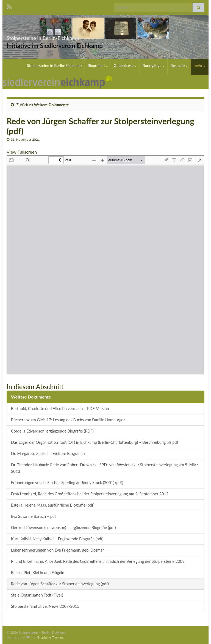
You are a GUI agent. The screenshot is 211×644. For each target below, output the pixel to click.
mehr (200, 65)
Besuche (179, 65)
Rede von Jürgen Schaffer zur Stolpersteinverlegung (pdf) (60, 584)
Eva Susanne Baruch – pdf (34, 516)
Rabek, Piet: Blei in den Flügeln (38, 573)
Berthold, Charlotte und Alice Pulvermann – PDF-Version (60, 409)
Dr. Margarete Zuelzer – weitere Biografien (48, 454)
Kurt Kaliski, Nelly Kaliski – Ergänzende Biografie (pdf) (57, 539)
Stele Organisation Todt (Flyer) (37, 595)
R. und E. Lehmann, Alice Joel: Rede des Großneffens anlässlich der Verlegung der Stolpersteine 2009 (98, 561)
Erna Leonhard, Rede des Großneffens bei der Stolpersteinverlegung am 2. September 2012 (90, 494)
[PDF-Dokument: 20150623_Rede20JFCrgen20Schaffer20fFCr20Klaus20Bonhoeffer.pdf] (105, 265)
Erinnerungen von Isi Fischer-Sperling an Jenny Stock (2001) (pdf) (67, 483)
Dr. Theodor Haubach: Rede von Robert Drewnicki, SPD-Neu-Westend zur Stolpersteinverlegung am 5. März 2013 (105, 468)
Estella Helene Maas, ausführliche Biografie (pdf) (53, 505)
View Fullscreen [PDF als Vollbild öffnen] (22, 152)
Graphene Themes (50, 637)
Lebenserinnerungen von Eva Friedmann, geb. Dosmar (58, 550)
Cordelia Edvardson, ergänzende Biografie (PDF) (52, 431)
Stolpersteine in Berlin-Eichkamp (70, 37)
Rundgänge (154, 65)
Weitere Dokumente (52, 105)
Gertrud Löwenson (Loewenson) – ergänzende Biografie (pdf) (63, 528)
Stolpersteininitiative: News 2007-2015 (45, 606)
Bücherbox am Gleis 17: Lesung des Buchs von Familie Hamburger (68, 420)
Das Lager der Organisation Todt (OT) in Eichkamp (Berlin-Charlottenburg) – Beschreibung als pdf (95, 442)
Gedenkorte (125, 65)
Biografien (98, 65)
